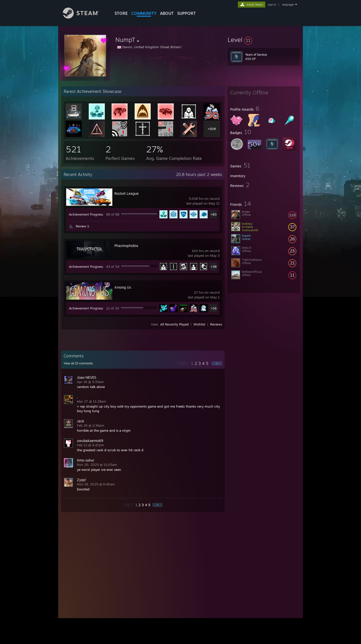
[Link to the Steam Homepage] (85, 17)
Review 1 (82, 226)
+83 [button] (214, 214)
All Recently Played (174, 324)
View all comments (78, 363)
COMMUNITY (144, 13)
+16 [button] (214, 308)
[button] (264, 40)
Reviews (216, 324)
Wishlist (199, 324)
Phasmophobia (126, 246)
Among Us (123, 287)
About (167, 13)
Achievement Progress (86, 214)
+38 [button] (214, 267)
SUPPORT (187, 13)
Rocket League (126, 193)
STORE (121, 13)
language (288, 5)
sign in (272, 5)
